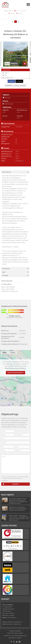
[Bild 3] (5, 68)
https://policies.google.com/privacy (15, 368)
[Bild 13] (22, 68)
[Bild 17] (29, 68)
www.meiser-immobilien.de (13, 624)
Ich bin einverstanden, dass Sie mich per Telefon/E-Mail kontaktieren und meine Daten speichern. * (15, 478)
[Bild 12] (21, 68)
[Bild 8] (14, 68)
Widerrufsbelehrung (20, 636)
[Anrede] (8, 431)
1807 (4, 112)
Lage (4, 272)
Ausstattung (6, 269)
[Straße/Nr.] (15, 442)
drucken (23, 85)
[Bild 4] (7, 68)
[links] (13, 21)
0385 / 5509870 (9, 11)
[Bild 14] (24, 68)
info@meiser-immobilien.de (9, 291)
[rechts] (18, 21)
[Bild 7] (12, 68)
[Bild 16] (27, 68)
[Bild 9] (15, 68)
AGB (12, 636)
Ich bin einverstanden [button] (15, 373)
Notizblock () (9, 85)
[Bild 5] (9, 68)
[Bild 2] (4, 68)
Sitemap (19, 638)
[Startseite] (5, 5)
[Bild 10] (17, 68)
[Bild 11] (19, 68)
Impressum (7, 636)
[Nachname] (23, 435)
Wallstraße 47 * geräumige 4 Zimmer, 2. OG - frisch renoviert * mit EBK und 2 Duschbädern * (18, 509)
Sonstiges (5, 275)
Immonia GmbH (18, 633)
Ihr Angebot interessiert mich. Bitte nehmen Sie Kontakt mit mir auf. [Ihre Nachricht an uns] (15, 463)
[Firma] (15, 438)
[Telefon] (8, 450)
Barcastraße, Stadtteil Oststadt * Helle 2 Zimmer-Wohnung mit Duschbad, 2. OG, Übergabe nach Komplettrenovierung (18, 501)
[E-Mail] (23, 450)
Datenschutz (12, 638)
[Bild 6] (10, 68)
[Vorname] (8, 435)
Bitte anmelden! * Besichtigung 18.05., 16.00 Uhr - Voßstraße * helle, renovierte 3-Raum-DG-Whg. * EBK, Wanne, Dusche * (19, 518)
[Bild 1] (2, 68)
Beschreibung (6, 172)
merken (16, 85)
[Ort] (23, 447)
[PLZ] (8, 447)
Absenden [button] (15, 484)
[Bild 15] (26, 68)
